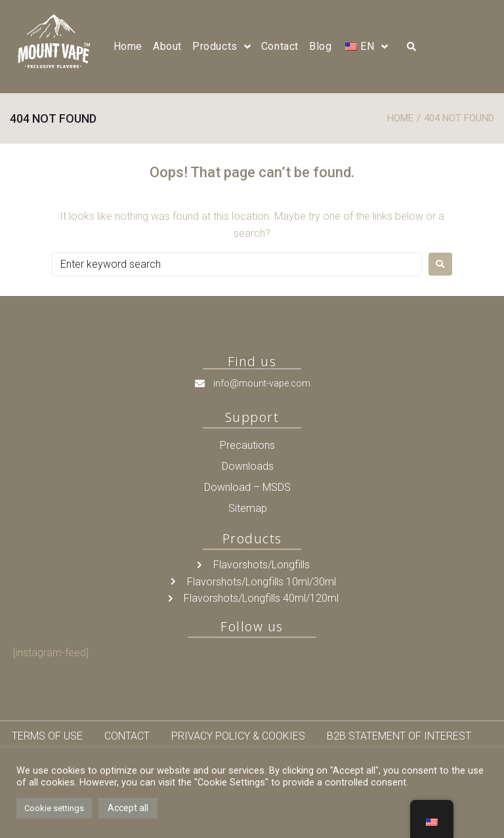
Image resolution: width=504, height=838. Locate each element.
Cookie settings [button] (54, 808)
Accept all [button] (128, 808)
